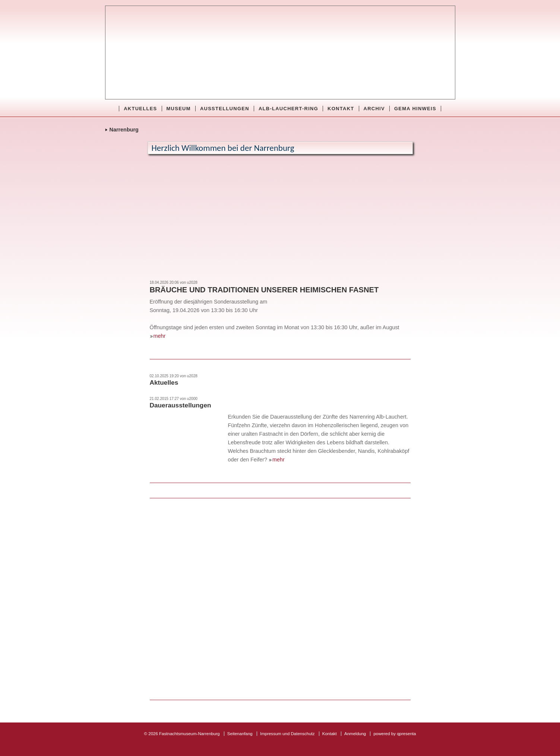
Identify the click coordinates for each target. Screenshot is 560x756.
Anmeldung (355, 734)
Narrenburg (124, 130)
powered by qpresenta (395, 734)
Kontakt (341, 109)
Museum (179, 109)
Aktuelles (140, 109)
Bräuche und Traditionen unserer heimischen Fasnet (264, 290)
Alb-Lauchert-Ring (288, 109)
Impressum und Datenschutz (287, 734)
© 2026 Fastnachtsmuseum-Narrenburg (182, 734)
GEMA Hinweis (415, 109)
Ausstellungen (225, 109)
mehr (160, 336)
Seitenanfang (240, 734)
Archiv (374, 109)
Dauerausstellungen (181, 405)
